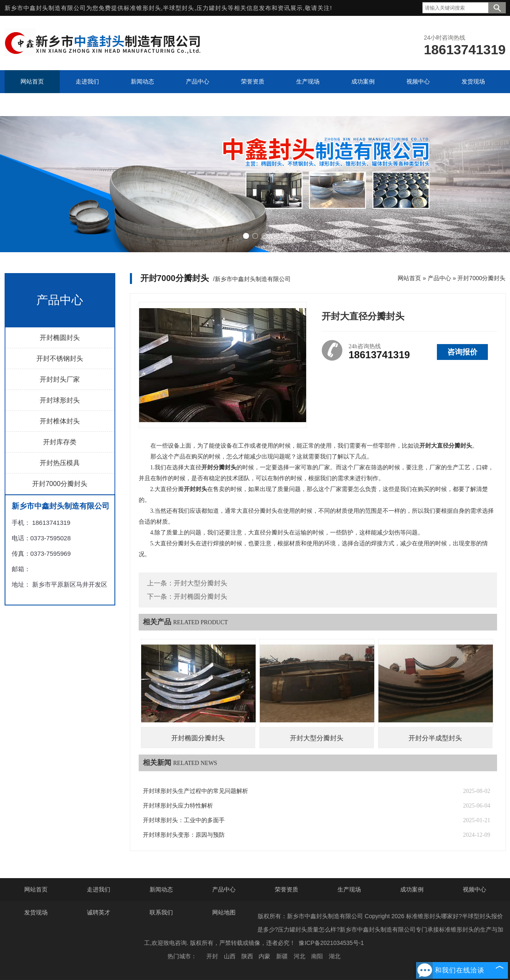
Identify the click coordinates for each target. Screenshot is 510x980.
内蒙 (264, 956)
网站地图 (224, 912)
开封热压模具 (60, 463)
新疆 (282, 956)
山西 (230, 956)
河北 (299, 956)
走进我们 (99, 889)
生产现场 (349, 889)
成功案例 (412, 889)
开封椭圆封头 (60, 338)
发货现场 (36, 912)
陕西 (247, 956)
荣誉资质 (287, 889)
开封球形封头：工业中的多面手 (184, 820)
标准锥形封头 (142, 8)
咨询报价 (462, 352)
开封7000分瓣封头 (60, 484)
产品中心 (439, 278)
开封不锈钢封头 (60, 358)
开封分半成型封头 (435, 738)
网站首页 (409, 278)
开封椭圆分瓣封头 (200, 596)
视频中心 (474, 889)
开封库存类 (60, 442)
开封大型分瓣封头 (200, 583)
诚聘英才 (99, 912)
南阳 (317, 956)
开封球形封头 (60, 400)
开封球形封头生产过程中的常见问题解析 (195, 791)
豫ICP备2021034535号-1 (331, 943)
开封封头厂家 (60, 379)
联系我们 (161, 912)
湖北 (335, 956)
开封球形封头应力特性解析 (178, 806)
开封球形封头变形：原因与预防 (184, 835)
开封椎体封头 (60, 421)
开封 (212, 956)
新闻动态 (161, 889)
